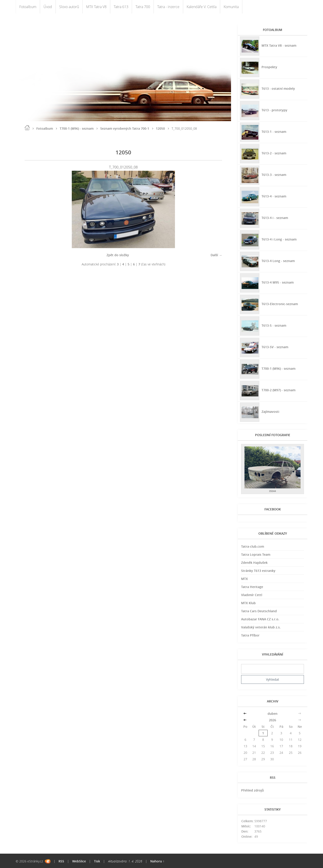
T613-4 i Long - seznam (279, 239)
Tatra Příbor (250, 635)
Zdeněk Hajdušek (254, 563)
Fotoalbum (28, 7)
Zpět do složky (118, 255)
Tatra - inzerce (168, 7)
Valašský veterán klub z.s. (261, 627)
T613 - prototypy (274, 110)
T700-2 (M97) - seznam (278, 390)
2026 (273, 720)
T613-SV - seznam (275, 347)
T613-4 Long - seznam (278, 261)
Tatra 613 (121, 7)
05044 (273, 491)
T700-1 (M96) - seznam (77, 128)
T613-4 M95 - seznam (278, 282)
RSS (61, 861)
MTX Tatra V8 (96, 7)
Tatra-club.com (253, 546)
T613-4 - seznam (274, 196)
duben (273, 714)
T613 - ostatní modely (278, 89)
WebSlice (79, 861)
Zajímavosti (270, 412)
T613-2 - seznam (274, 153)
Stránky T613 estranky (258, 571)
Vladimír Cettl (252, 595)
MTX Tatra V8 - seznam (279, 45)
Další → (216, 255)
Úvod (48, 7)
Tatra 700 (143, 7)
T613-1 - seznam (274, 132)
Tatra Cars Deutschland (259, 611)
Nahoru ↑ (157, 861)
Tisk (97, 861)
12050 (160, 128)
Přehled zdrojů (252, 790)
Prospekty (269, 67)
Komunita (231, 7)
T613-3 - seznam (274, 175)
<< (245, 714)
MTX (244, 579)
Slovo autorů (69, 7)
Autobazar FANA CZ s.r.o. (260, 619)
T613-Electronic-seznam (280, 304)
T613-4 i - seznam (275, 218)
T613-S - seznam (274, 325)
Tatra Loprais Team (256, 554)
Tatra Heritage (252, 587)
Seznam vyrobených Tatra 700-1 (125, 128)
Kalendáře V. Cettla (202, 7)
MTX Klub (248, 603)
